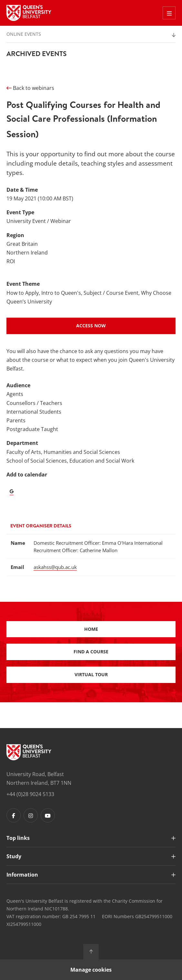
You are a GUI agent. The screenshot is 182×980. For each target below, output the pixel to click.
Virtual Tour (91, 674)
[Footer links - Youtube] (48, 815)
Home (91, 629)
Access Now (91, 326)
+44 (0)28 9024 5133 (30, 794)
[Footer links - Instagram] (31, 815)
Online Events (24, 34)
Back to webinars (30, 88)
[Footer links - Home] (29, 752)
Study (14, 856)
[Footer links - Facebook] (14, 815)
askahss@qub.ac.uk (55, 567)
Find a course (91, 652)
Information (22, 875)
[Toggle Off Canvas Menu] (169, 13)
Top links (18, 838)
